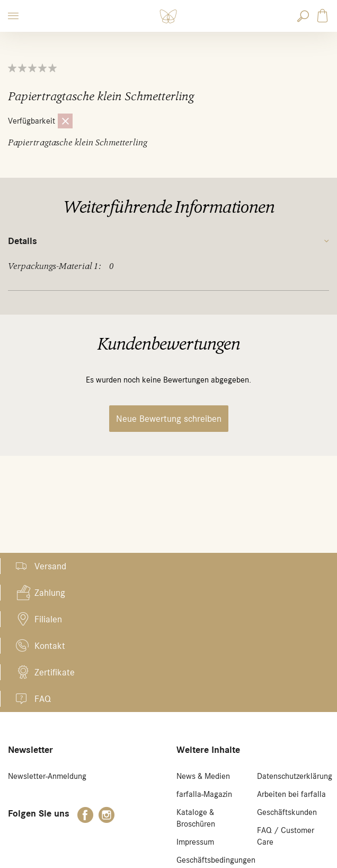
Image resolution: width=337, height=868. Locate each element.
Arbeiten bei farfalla (291, 794)
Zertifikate (55, 672)
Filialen (48, 619)
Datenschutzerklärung (295, 776)
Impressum (195, 842)
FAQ (43, 699)
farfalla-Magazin (204, 794)
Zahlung (50, 593)
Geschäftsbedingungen (216, 860)
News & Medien (203, 776)
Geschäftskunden (287, 812)
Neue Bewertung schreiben (169, 419)
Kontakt (50, 646)
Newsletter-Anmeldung (47, 776)
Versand (50, 566)
